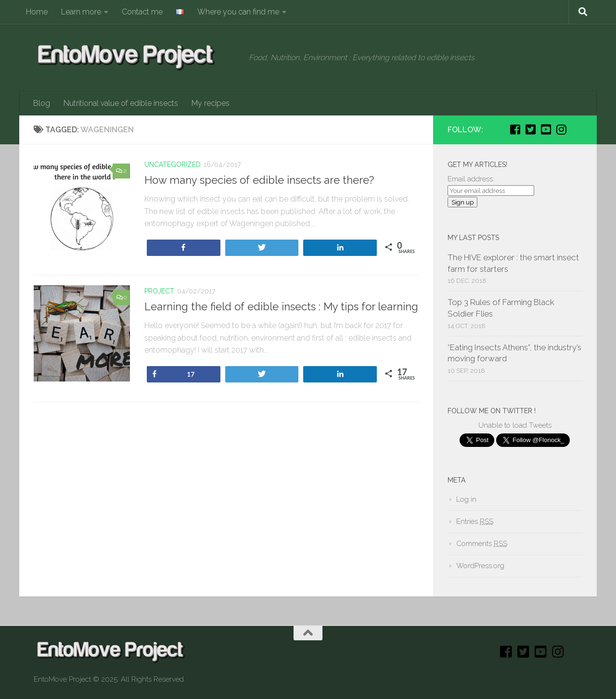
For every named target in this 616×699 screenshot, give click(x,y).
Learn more (81, 12)
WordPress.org (480, 566)
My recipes (211, 103)
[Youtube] (546, 129)
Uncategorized (173, 165)
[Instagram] (561, 129)
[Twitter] (530, 129)
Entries (475, 521)
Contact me (142, 12)
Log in (466, 499)
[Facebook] (515, 129)
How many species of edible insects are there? (259, 180)
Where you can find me (238, 12)
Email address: (471, 179)
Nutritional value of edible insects (121, 103)
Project (159, 291)
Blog (42, 103)
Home (37, 12)
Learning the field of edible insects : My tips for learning (281, 306)
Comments (482, 544)
